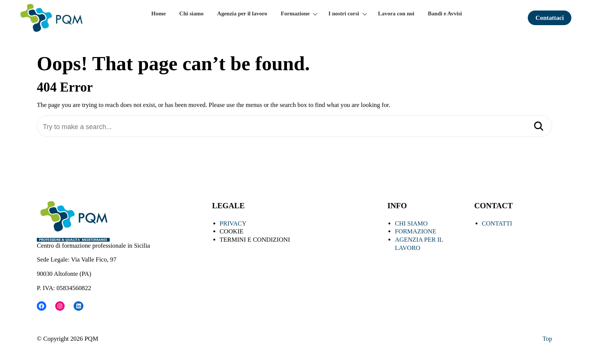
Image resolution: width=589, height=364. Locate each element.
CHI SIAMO (411, 223)
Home (159, 14)
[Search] (539, 127)
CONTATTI (497, 223)
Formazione (295, 14)
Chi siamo (191, 14)
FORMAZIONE (415, 231)
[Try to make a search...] (294, 127)
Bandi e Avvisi (445, 14)
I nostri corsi (344, 14)
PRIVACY (233, 223)
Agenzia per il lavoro (242, 14)
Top (547, 339)
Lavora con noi (396, 14)
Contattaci (550, 18)
